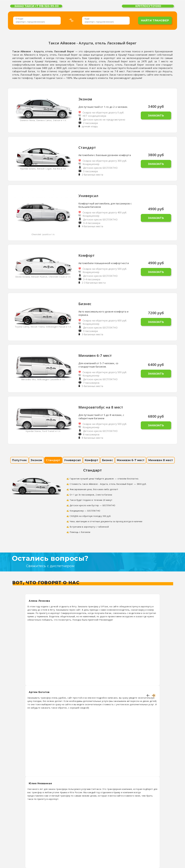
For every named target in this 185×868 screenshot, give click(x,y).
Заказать (156, 116)
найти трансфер (155, 21)
